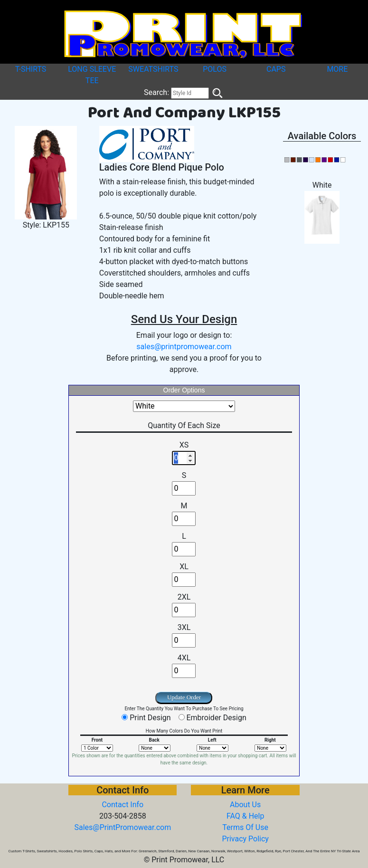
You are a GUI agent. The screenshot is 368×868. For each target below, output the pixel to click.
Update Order (184, 697)
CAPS (276, 69)
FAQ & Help (245, 816)
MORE (337, 69)
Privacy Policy (245, 839)
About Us (245, 805)
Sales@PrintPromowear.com (123, 827)
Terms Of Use (245, 827)
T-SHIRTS (31, 69)
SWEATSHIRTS (153, 69)
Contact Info (123, 805)
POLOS (215, 69)
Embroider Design (216, 718)
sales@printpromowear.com (184, 347)
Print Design (150, 718)
